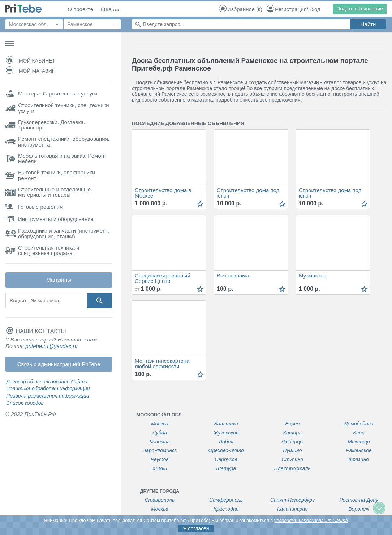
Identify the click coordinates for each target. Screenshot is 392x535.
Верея (292, 424)
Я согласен (196, 528)
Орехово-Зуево (226, 451)
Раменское (359, 451)
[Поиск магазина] (46, 301)
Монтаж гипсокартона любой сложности (162, 364)
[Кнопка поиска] (100, 301)
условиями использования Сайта (311, 520)
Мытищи (359, 442)
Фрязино (359, 460)
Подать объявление (360, 9)
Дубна (160, 433)
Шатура (226, 469)
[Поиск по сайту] (241, 24)
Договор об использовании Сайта (47, 382)
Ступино (293, 460)
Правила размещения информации (48, 396)
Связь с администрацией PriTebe (59, 364)
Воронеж (359, 509)
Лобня (226, 442)
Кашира (292, 433)
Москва (160, 424)
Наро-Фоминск (160, 451)
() (240, 9)
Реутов (160, 460)
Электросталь (292, 469)
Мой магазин (31, 71)
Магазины (59, 280)
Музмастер (313, 276)
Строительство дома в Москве (163, 193)
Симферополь (226, 500)
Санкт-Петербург (292, 500)
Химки (160, 469)
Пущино (292, 451)
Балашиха (226, 424)
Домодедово (359, 424)
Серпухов (226, 460)
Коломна (160, 442)
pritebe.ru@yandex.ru (51, 346)
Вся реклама (233, 276)
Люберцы (292, 442)
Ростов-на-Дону (359, 500)
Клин (359, 433)
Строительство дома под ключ (248, 193)
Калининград (292, 509)
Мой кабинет (30, 61)
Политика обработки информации (48, 388)
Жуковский (226, 433)
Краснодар (226, 509)
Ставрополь (160, 500)
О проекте (80, 9)
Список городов (25, 403)
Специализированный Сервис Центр (163, 278)
